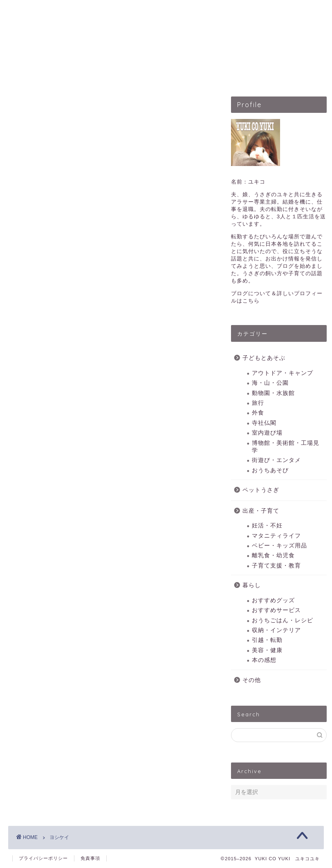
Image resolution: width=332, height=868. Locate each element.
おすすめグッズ (273, 600)
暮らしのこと (279, 75)
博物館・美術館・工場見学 (286, 447)
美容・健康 (267, 650)
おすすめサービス (276, 610)
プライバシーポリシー (43, 858)
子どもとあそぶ (97, 75)
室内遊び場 (267, 433)
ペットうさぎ (160, 75)
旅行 (258, 403)
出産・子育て (220, 75)
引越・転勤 (267, 640)
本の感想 (264, 660)
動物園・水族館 (273, 393)
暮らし (252, 585)
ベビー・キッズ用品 (279, 546)
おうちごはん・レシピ (283, 620)
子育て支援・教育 (276, 566)
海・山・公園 (270, 383)
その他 (252, 680)
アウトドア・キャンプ (283, 373)
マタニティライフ (276, 536)
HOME (44, 75)
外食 (258, 413)
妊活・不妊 (267, 526)
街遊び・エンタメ (276, 460)
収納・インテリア (276, 630)
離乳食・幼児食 (273, 556)
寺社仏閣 (264, 423)
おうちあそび (270, 470)
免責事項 (90, 858)
